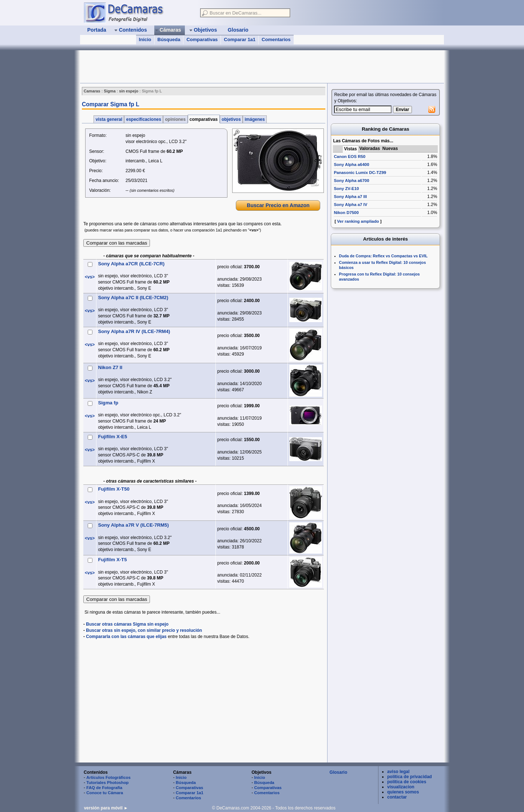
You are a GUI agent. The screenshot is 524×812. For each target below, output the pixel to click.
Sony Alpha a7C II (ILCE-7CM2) (133, 298)
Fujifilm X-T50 (114, 489)
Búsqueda (169, 39)
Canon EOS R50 (350, 157)
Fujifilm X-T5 (112, 560)
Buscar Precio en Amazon (278, 205)
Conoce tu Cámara (105, 793)
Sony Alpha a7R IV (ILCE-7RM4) (134, 331)
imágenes (255, 119)
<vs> (90, 277)
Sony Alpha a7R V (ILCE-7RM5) (133, 525)
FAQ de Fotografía (104, 788)
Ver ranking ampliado (358, 221)
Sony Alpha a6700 (351, 181)
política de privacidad (410, 777)
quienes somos (403, 792)
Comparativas (202, 39)
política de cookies (407, 782)
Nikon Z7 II (110, 367)
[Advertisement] (213, 67)
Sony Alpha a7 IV (350, 205)
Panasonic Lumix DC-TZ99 (360, 173)
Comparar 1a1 (240, 39)
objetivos (231, 119)
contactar (397, 797)
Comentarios (276, 39)
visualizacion (401, 787)
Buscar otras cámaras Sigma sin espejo (127, 624)
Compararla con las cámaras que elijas (126, 637)
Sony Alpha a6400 (351, 165)
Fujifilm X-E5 (112, 437)
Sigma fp (108, 403)
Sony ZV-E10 (346, 189)
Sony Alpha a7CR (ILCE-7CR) (131, 264)
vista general (109, 119)
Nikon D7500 (346, 213)
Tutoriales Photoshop (107, 783)
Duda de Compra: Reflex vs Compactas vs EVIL (384, 256)
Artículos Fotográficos (108, 777)
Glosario (339, 772)
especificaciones (144, 119)
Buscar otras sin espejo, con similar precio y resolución (144, 630)
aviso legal (398, 772)
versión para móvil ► (106, 808)
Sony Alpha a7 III (350, 197)
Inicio (145, 39)
